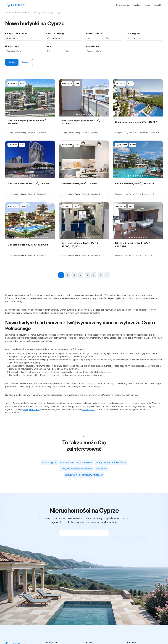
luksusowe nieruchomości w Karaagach (84, 475)
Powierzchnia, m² (94, 33)
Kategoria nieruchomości (17, 33)
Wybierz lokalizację (55, 33)
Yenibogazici (88, 410)
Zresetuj (26, 62)
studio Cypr (101, 469)
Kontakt (158, 5)
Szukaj (12, 62)
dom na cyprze (49, 462)
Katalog (137, 5)
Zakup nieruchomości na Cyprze (18, 13)
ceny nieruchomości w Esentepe (77, 469)
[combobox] (104, 51)
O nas (147, 5)
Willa (26, 410)
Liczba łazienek (12, 46)
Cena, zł (49, 46)
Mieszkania (34, 410)
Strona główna (123, 5)
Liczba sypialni (133, 33)
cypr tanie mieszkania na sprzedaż (77, 462)
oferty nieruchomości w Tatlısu (111, 462)
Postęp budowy (93, 46)
